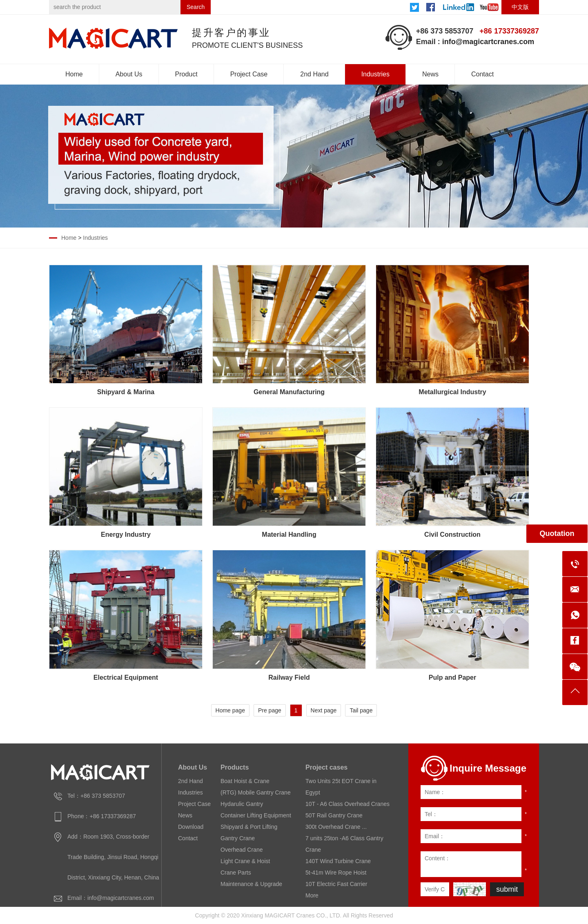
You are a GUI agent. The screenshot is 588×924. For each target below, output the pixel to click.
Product (186, 74)
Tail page (361, 710)
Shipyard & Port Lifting (249, 827)
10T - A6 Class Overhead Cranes (347, 804)
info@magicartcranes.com (488, 42)
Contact (482, 74)
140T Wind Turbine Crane (338, 861)
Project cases (326, 767)
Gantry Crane (238, 838)
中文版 (520, 7)
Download (191, 827)
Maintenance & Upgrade (251, 884)
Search (196, 7)
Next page (324, 710)
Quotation (557, 533)
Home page (230, 710)
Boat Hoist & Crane (245, 781)
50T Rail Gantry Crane (334, 815)
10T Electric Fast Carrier (336, 884)
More (312, 895)
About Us (129, 74)
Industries (375, 74)
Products (235, 767)
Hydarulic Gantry (242, 804)
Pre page (270, 710)
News (430, 74)
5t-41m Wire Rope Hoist (336, 873)
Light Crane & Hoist (245, 861)
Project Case (249, 74)
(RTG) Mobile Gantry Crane (256, 792)
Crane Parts (236, 873)
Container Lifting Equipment (256, 815)
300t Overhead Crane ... (336, 827)
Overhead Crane (242, 850)
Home (74, 74)
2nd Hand (314, 74)
